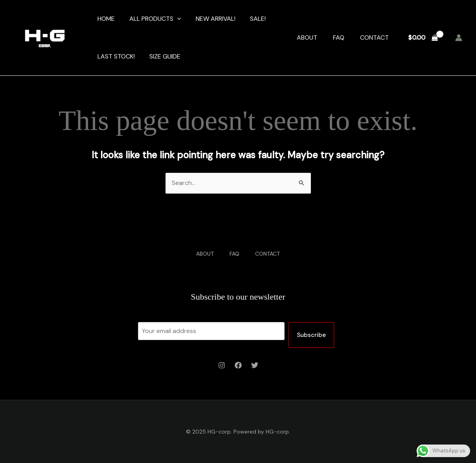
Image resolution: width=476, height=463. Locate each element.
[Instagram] (222, 365)
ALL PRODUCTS (152, 19)
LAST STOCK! (115, 56)
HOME (105, 19)
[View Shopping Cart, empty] (423, 38)
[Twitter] (255, 365)
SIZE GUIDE (162, 56)
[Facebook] (238, 365)
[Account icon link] (459, 38)
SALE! (251, 19)
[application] (174, 19)
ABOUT (307, 38)
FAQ (339, 38)
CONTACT (374, 38)
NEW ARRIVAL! (210, 19)
